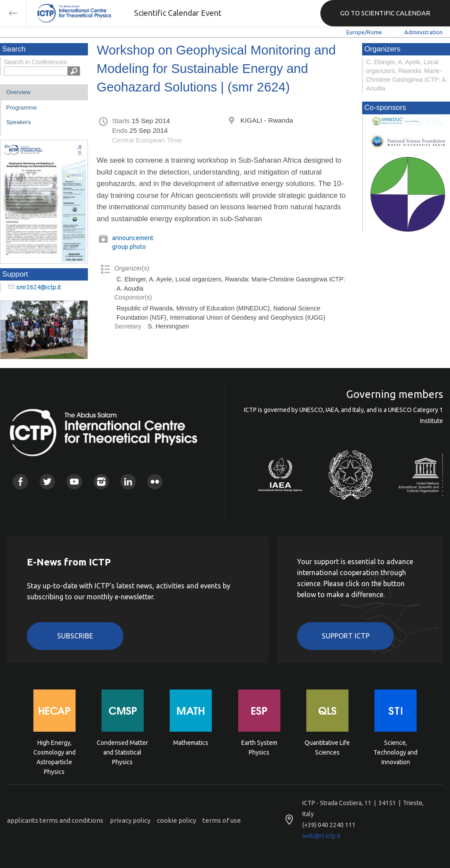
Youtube (74, 482)
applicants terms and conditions (55, 820)
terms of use (222, 820)
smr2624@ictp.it (39, 287)
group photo (129, 247)
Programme (22, 108)
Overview (18, 92)
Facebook (20, 482)
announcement (133, 238)
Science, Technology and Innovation (396, 752)
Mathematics (191, 743)
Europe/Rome (364, 32)
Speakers (18, 122)
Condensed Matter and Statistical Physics (122, 752)
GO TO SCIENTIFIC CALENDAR (385, 13)
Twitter (47, 482)
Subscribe (75, 636)
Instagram (101, 482)
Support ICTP (346, 636)
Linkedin (128, 482)
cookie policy (176, 820)
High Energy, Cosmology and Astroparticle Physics (54, 752)
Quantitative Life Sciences (327, 748)
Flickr (155, 482)
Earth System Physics (259, 748)
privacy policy (130, 820)
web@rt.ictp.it (321, 836)
